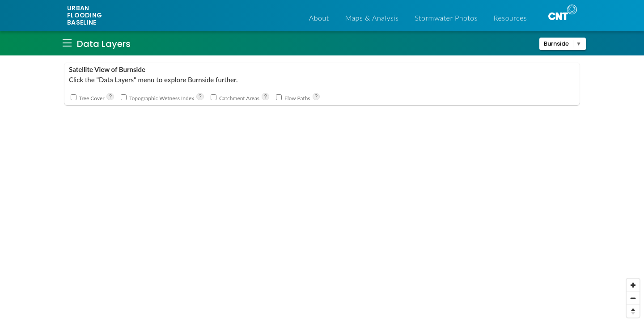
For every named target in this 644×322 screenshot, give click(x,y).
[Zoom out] (633, 298)
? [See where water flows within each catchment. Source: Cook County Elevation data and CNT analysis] (316, 97)
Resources (510, 18)
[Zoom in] (633, 285)
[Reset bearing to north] (633, 311)
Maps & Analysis (372, 18)
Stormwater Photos (446, 18)
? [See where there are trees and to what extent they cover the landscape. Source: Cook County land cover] (110, 97)
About (319, 18)
